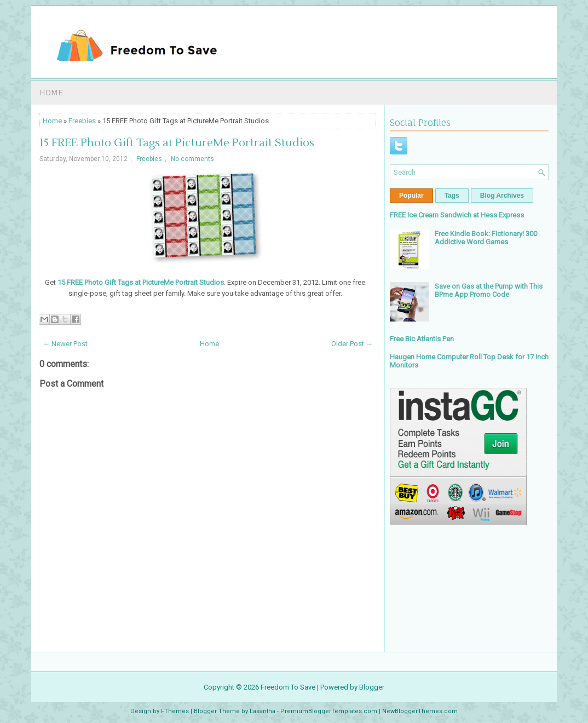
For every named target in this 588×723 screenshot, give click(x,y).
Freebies (82, 121)
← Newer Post (65, 344)
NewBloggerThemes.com (420, 711)
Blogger (372, 687)
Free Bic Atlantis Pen (422, 339)
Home (51, 92)
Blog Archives (502, 196)
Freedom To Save (288, 687)
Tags (452, 196)
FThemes (175, 711)
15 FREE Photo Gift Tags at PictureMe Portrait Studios (177, 143)
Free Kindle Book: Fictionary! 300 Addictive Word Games (486, 238)
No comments (192, 159)
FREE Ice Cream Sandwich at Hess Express (457, 215)
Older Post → (352, 344)
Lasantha (263, 711)
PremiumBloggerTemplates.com (329, 711)
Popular (411, 196)
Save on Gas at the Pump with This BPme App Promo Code (489, 290)
